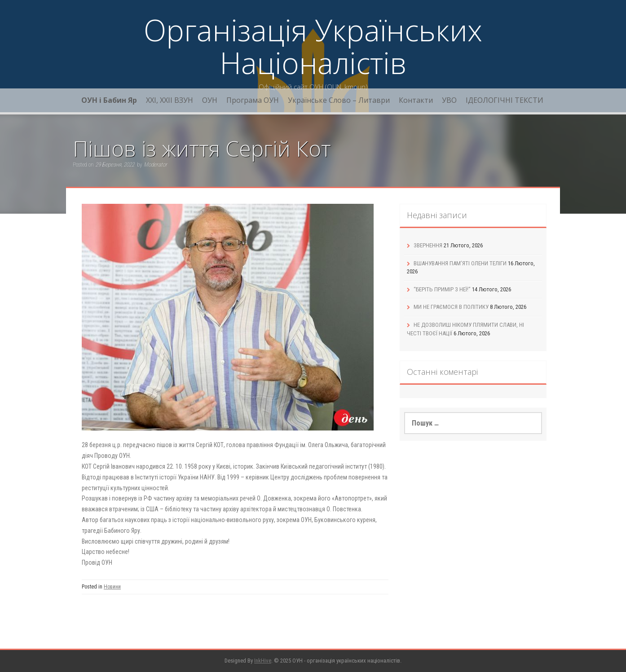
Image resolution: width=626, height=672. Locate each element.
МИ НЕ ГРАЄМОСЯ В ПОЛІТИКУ (451, 307)
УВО (449, 100)
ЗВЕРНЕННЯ (428, 245)
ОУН (210, 100)
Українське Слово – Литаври (339, 100)
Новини (112, 587)
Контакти (416, 100)
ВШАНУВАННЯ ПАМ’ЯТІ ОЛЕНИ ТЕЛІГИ (460, 263)
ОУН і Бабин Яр (109, 100)
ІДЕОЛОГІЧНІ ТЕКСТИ (505, 100)
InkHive (263, 661)
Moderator (155, 165)
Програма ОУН (253, 100)
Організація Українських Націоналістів (313, 46)
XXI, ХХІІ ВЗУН (170, 100)
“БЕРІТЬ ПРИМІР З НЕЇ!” (442, 289)
